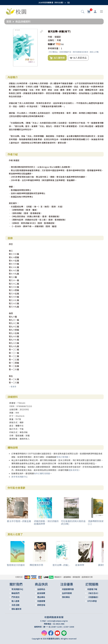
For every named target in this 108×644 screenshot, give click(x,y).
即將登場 (41, 605)
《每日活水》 (93, 593)
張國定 (58, 37)
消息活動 (15, 605)
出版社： (52, 40)
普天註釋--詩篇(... (61, 565)
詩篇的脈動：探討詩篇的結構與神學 (46, 522)
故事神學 (80, 565)
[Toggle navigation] (101, 11)
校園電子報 (92, 589)
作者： (51, 37)
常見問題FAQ (17, 589)
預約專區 (66, 597)
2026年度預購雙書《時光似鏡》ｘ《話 (54, 2)
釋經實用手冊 (36, 565)
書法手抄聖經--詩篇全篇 (19, 521)
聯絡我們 (15, 593)
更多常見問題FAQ (19, 477)
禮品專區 (41, 597)
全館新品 (41, 589)
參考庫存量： (54, 48)
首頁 (9, 21)
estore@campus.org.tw (58, 621)
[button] (83, 12)
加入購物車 (57, 58)
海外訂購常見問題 (42, 473)
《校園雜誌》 (93, 597)
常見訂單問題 (62, 457)
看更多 (13, 386)
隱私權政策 (16, 609)
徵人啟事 (15, 601)
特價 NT (52, 44)
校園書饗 (41, 601)
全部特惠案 (67, 593)
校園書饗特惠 (68, 589)
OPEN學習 (92, 601)
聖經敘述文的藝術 (16, 565)
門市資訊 (15, 597)
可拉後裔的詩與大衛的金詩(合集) (73, 522)
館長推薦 (41, 593)
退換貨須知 (74, 470)
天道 (59, 40)
